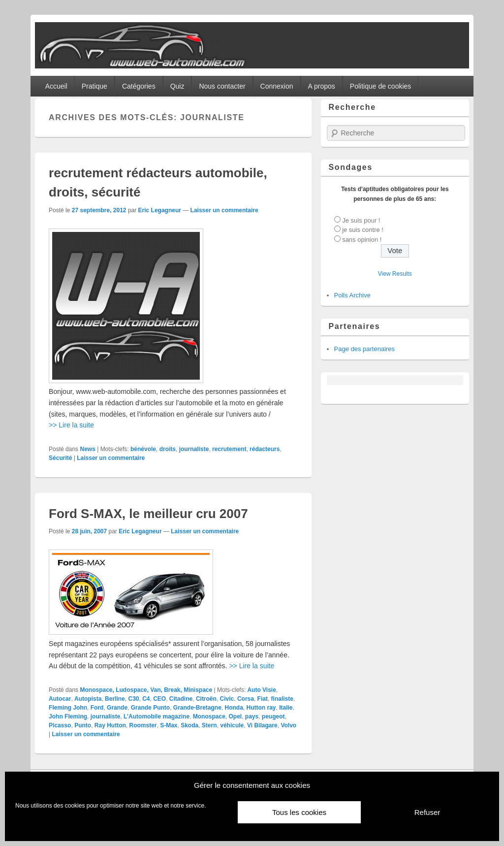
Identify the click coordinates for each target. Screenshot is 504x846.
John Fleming (68, 716)
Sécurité (60, 458)
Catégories (139, 86)
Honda (234, 708)
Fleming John (68, 708)
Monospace (209, 716)
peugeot (273, 716)
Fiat (263, 699)
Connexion (277, 86)
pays (252, 716)
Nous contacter (222, 86)
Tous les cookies (299, 812)
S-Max (169, 725)
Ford (97, 708)
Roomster (143, 725)
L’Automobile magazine (157, 716)
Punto (83, 725)
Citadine (181, 699)
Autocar (60, 699)
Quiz (177, 86)
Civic (227, 699)
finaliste (282, 699)
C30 (133, 699)
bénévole (143, 449)
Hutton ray (261, 708)
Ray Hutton (110, 725)
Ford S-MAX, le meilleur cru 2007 (148, 514)
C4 (146, 699)
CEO (159, 699)
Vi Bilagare (262, 725)
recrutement (229, 449)
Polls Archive (352, 295)
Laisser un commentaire (224, 210)
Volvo (288, 725)
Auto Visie (261, 690)
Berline (115, 699)
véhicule (232, 725)
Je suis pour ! (361, 220)
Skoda (189, 725)
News (87, 449)
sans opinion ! (362, 240)
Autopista (88, 699)
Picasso (60, 725)
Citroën (206, 699)
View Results (395, 274)
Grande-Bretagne (197, 708)
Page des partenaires (365, 349)
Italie (286, 708)
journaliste (194, 449)
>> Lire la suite (71, 425)
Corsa (246, 699)
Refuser (427, 812)
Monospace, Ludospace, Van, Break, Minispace (146, 690)
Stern (209, 725)
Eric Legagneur (160, 210)
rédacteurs (265, 449)
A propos (322, 86)
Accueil (56, 86)
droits (168, 449)
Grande (117, 708)
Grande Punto (150, 708)
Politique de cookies (381, 86)
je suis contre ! (363, 230)
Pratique (94, 86)
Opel (235, 716)
